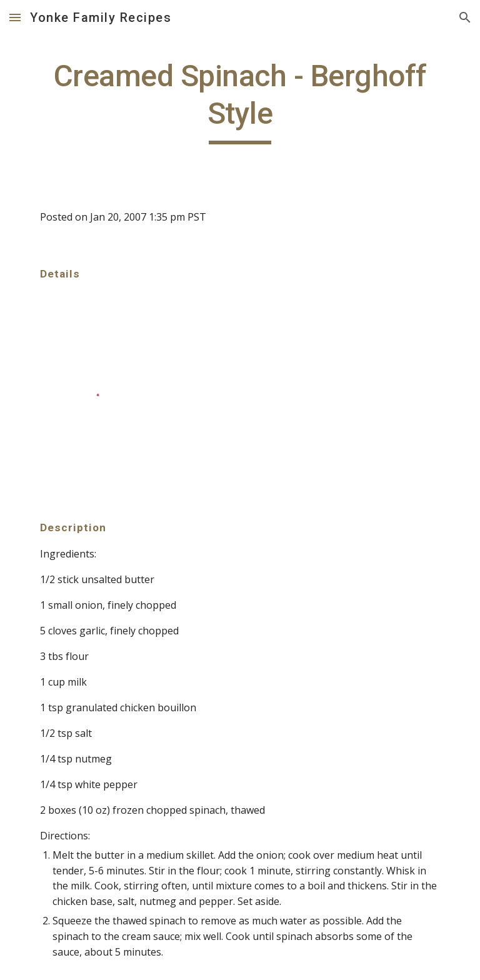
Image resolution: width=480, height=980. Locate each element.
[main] (240, 101)
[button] (15, 17)
